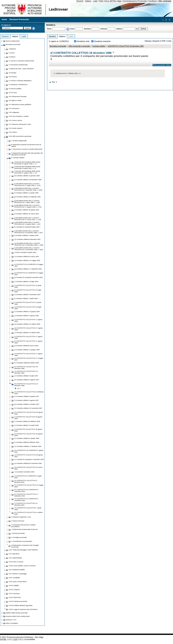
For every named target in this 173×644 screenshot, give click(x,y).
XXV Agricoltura (14, 554)
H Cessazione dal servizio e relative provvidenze (23, 526)
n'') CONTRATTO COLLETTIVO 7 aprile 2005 (28, 509)
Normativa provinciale (58, 46)
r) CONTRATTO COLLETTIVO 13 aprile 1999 (28, 286)
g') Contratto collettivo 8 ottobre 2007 (27, 404)
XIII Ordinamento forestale (18, 96)
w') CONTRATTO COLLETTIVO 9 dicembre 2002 (26, 481)
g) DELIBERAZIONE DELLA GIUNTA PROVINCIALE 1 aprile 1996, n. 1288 (27, 202)
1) (113, 52)
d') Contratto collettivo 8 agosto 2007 (27, 380)
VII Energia (12, 73)
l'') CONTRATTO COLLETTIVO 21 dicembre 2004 (26, 504)
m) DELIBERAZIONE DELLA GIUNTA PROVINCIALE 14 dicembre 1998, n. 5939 (29, 244)
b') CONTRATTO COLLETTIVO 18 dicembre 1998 (26, 368)
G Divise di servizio (18, 521)
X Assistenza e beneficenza (18, 84)
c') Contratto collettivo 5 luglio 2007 (26, 376)
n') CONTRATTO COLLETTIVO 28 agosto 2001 (28, 456)
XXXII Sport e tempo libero (18, 582)
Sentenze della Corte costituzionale (18, 616)
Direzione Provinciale (19, 19)
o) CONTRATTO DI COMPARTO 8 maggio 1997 (29, 265)
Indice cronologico (12, 623)
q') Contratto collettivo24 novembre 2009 (28, 463)
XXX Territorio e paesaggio (18, 574)
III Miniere (12, 57)
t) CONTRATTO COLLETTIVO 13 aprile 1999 (28, 303)
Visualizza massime (102, 41)
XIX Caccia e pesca (15, 120)
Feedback (153, 1)
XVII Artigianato (14, 112)
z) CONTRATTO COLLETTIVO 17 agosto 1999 (28, 354)
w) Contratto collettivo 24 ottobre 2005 (27, 324)
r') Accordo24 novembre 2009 (24, 472)
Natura (119, 29)
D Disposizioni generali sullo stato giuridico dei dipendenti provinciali (27, 154)
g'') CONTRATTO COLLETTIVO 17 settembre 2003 (26, 495)
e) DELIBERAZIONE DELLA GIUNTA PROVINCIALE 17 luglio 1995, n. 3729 (27, 185)
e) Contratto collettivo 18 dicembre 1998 (28, 180)
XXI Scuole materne (15, 128)
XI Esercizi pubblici (15, 89)
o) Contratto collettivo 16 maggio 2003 (27, 260)
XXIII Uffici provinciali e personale (20, 136)
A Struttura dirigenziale (19, 141)
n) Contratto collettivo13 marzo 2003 (27, 256)
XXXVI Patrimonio (15, 597)
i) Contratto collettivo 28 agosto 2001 (27, 210)
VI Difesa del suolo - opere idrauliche (21, 69)
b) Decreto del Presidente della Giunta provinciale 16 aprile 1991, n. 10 (27, 167)
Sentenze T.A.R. (11, 620)
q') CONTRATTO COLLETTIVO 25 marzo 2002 (28, 468)
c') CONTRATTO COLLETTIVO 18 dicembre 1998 (26, 372)
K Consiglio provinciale (19, 537)
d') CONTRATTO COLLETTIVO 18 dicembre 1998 (26, 385)
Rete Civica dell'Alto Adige (110, 1)
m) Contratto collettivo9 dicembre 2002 (27, 239)
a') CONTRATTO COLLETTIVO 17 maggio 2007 (29, 359)
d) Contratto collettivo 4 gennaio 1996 (27, 176)
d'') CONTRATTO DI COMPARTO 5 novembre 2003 (26, 490)
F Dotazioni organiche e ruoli (21, 517)
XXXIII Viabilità (14, 585)
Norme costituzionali (13, 41)
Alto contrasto (165, 1)
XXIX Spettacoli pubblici (17, 570)
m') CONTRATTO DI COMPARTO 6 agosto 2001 (29, 451)
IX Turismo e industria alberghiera (20, 81)
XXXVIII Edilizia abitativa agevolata (20, 605)
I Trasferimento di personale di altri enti (24, 529)
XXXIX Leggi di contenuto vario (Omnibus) (23, 609)
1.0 (5, 639)
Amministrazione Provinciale (135, 1)
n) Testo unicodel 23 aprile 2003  (26, 252)
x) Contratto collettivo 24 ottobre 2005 (27, 333)
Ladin (95, 1)
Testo (49, 29)
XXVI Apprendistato (15, 558)
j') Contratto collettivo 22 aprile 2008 (26, 425)
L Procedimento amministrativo (22, 541)
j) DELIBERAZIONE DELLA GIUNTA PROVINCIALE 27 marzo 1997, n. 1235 (28, 219)
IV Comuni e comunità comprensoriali (21, 61)
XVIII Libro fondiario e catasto (19, 116)
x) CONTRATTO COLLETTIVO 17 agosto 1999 (28, 337)
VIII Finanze (13, 77)
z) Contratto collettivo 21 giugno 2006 (27, 350)
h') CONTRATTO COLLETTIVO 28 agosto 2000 (28, 413)
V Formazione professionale (18, 65)
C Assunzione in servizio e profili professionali (27, 149)
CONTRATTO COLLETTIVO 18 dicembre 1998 (126, 46)
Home (4, 19)
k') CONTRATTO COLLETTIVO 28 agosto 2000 (28, 435)
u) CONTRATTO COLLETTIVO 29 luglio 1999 (28, 308)
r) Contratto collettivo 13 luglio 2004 (26, 281)
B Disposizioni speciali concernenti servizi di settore (26, 145)
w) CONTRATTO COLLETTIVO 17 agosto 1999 (28, 329)
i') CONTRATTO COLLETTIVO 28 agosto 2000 (28, 418)
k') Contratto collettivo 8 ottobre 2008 (27, 438)
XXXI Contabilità (14, 578)
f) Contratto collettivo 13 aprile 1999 (26, 193)
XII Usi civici (13, 93)
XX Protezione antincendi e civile (20, 124)
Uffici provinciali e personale (79, 46)
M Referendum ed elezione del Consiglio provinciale (25, 546)
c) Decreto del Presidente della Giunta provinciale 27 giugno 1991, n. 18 (27, 172)
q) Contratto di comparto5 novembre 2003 (28, 277)
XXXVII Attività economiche (18, 601)
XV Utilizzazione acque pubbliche (20, 104)
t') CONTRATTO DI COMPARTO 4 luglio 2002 (28, 477)
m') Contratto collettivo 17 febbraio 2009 (28, 446)
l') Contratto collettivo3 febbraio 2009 (27, 442)
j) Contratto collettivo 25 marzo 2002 (27, 214)
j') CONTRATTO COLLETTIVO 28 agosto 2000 (28, 430)
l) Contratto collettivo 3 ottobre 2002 (26, 235)
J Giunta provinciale (18, 533)
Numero (87, 29)
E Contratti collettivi (18, 158)
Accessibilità (30, 639)
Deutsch (80, 1)
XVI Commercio (14, 108)
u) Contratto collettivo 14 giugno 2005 (27, 311)
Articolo (104, 29)
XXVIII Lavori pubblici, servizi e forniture (22, 566)
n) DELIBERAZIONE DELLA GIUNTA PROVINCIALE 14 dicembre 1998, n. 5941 (29, 249)
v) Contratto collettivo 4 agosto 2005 (27, 316)
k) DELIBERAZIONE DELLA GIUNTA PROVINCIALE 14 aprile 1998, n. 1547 (27, 223)
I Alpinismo (12, 49)
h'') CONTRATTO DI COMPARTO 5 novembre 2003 (26, 500)
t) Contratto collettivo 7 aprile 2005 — (27, 298)
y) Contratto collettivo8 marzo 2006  (27, 346)
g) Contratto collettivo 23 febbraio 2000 (27, 197)
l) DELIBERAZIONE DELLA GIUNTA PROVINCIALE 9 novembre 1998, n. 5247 (29, 232)
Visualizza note (83, 41)
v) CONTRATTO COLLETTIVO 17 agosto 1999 (28, 320)
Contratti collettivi (99, 46)
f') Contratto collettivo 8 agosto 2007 (26, 400)
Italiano (88, 1)
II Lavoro (12, 53)
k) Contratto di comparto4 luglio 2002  (27, 227)
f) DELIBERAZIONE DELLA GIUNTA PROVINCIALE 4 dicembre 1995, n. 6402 (28, 189)
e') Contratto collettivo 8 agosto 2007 (27, 396)
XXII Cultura (13, 132)
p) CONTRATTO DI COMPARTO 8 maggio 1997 (29, 274)
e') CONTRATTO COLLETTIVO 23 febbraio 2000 (29, 393)
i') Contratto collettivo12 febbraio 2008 (27, 421)
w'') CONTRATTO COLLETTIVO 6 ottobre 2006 (28, 513)
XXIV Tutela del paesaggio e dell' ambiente (23, 550)
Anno (72, 29)
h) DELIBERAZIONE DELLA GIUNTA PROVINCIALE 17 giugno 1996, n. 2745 (28, 206)
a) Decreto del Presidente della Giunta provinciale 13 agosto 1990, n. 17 (27, 163)
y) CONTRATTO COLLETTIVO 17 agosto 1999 (28, 342)
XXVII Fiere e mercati (16, 562)
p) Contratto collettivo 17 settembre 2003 (28, 269)
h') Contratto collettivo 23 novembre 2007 (28, 408)
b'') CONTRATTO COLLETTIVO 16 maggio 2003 (29, 486)
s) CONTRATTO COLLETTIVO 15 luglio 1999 (28, 291)
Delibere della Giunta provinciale (17, 613)
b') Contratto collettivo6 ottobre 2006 (27, 363)
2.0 (17, 639)
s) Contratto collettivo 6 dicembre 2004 (27, 294)
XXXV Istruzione (14, 593)
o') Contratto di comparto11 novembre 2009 (29, 459)
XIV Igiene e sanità (15, 100)
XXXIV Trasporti (14, 590)
